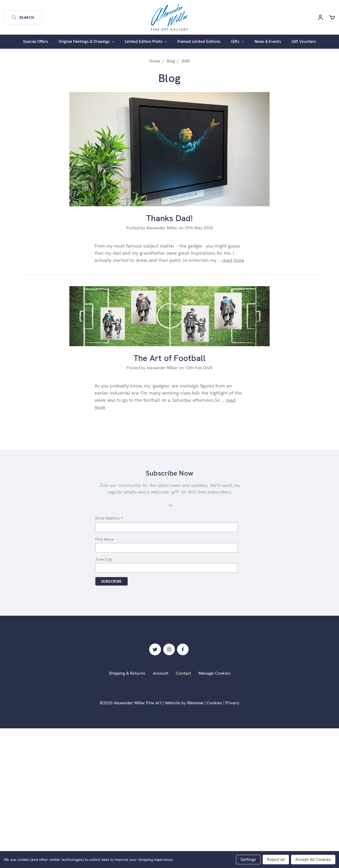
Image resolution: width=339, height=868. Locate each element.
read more (233, 260)
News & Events (268, 42)
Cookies (214, 703)
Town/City (104, 559)
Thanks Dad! (169, 218)
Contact (184, 673)
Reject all (276, 859)
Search (23, 17)
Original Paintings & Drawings (86, 42)
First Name (105, 539)
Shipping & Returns (127, 673)
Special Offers (35, 42)
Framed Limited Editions (199, 42)
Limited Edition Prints (146, 42)
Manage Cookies (215, 673)
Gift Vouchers (304, 42)
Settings (248, 859)
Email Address (109, 518)
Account (161, 673)
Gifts (237, 42)
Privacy (232, 703)
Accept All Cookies (313, 859)
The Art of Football (170, 358)
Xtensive (195, 703)
